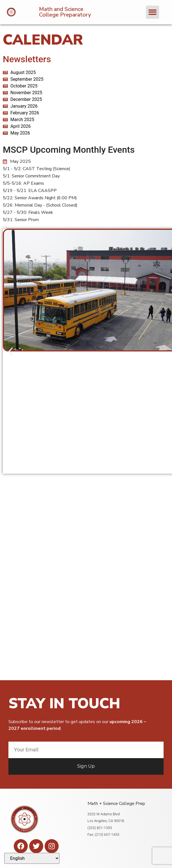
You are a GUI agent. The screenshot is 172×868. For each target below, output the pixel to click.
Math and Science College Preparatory (65, 12)
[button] (152, 12)
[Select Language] (32, 858)
